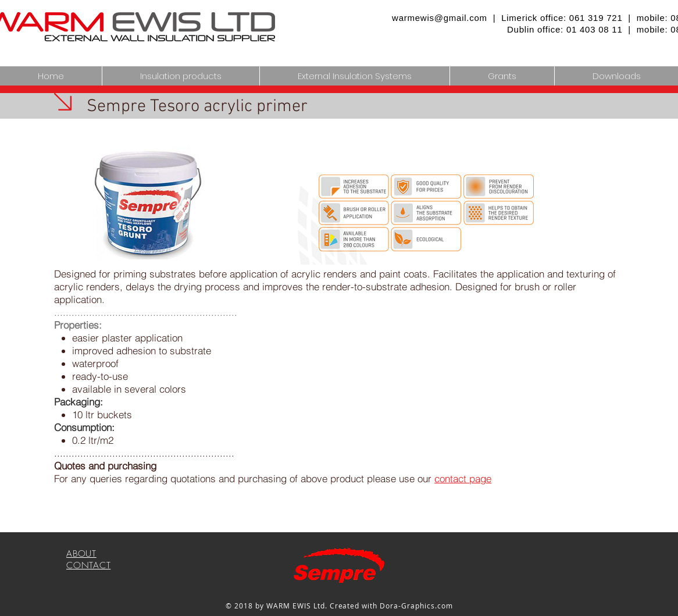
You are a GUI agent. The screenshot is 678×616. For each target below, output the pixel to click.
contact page (463, 478)
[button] (354, 76)
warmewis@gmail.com (440, 18)
